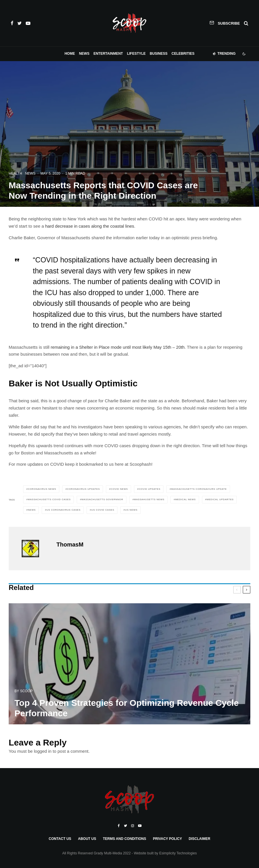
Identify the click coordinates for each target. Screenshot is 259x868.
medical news (185, 499)
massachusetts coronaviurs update (199, 489)
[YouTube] (28, 23)
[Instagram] (133, 826)
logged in (43, 751)
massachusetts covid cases (49, 499)
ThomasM (70, 544)
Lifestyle (136, 54)
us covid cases (103, 510)
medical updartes (220, 499)
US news (131, 510)
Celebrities (183, 54)
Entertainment (108, 54)
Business (158, 54)
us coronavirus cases (64, 510)
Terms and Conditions (124, 839)
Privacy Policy (167, 839)
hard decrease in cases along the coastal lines (90, 226)
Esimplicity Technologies (178, 853)
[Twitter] (20, 23)
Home (70, 54)
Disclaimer (200, 839)
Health (15, 173)
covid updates (149, 489)
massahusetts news (149, 499)
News (84, 54)
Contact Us (60, 839)
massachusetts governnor (102, 499)
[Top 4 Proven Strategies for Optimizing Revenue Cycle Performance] (129, 666)
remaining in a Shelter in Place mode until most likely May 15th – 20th (118, 347)
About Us (87, 839)
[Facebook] (12, 23)
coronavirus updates (84, 489)
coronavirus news (42, 489)
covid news (119, 489)
